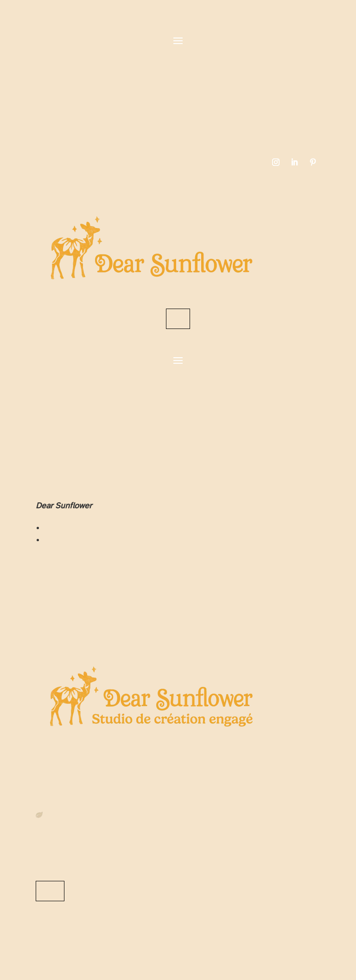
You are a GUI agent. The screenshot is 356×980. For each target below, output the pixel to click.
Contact (178, 319)
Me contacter (50, 891)
